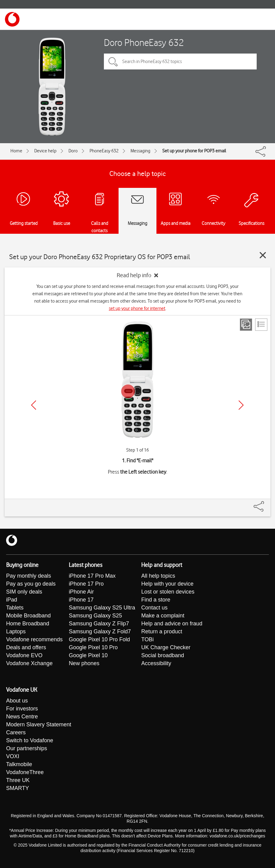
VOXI (13, 756)
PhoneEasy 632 (104, 151)
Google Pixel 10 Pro (93, 647)
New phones (84, 663)
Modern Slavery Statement (39, 725)
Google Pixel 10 (88, 655)
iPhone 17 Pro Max (92, 576)
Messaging (140, 151)
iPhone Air (81, 592)
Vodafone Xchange (29, 663)
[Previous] (34, 405)
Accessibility (156, 663)
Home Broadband (28, 624)
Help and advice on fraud (172, 624)
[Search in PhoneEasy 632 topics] (180, 61)
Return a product (162, 631)
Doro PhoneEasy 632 (144, 42)
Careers (16, 732)
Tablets (15, 608)
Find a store (156, 600)
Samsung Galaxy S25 (95, 616)
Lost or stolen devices (168, 592)
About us (17, 701)
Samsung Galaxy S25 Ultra (102, 608)
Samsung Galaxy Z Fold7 (100, 631)
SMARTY (18, 788)
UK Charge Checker (166, 647)
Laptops (16, 631)
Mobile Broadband (28, 616)
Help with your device (167, 584)
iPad (12, 600)
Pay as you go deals (31, 584)
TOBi (147, 639)
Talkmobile (19, 764)
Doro (73, 151)
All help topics (158, 576)
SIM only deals (24, 592)
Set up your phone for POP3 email (194, 151)
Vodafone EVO (24, 655)
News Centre (22, 717)
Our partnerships (27, 748)
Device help (45, 151)
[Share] (266, 503)
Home (16, 151)
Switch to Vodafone (30, 740)
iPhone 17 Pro (86, 584)
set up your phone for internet (137, 308)
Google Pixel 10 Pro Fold (99, 639)
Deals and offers (26, 647)
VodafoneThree (25, 772)
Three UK (18, 780)
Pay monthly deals (29, 576)
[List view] (261, 325)
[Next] (241, 405)
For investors (22, 709)
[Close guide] (263, 255)
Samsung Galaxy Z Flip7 (99, 624)
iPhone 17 (81, 600)
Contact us (154, 608)
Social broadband (163, 655)
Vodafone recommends (34, 639)
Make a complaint (163, 616)
